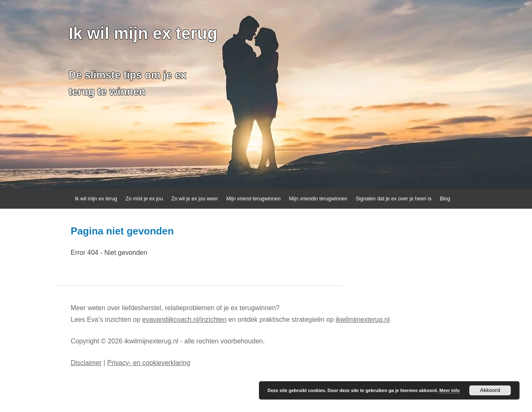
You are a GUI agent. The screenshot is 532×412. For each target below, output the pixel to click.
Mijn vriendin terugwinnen (318, 199)
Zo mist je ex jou (144, 199)
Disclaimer (86, 363)
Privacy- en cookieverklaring (149, 363)
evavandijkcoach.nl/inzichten (184, 319)
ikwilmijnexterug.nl (362, 319)
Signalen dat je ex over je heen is (394, 199)
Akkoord (490, 390)
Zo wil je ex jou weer (195, 199)
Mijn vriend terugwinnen (253, 199)
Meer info (449, 390)
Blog (445, 199)
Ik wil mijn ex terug (143, 33)
